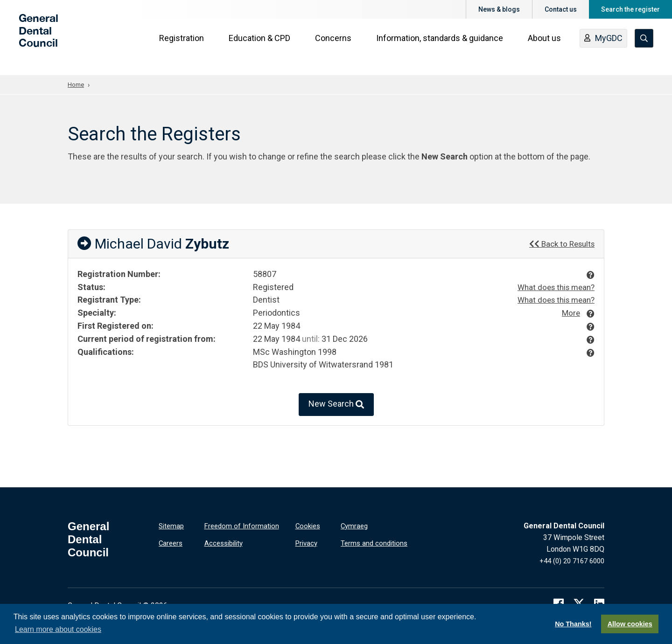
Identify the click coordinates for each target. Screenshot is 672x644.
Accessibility (226, 542)
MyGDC (606, 48)
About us (547, 47)
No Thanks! (573, 624)
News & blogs (499, 9)
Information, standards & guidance (442, 47)
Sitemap (172, 526)
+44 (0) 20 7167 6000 (569, 561)
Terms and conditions (376, 542)
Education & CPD (262, 47)
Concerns (336, 47)
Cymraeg (355, 526)
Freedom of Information (243, 526)
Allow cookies (630, 624)
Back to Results (560, 243)
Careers (171, 542)
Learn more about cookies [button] (58, 629)
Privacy (308, 542)
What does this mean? (553, 287)
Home (77, 84)
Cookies (309, 526)
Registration (184, 47)
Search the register (630, 9)
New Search (336, 405)
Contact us (561, 9)
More (570, 312)
